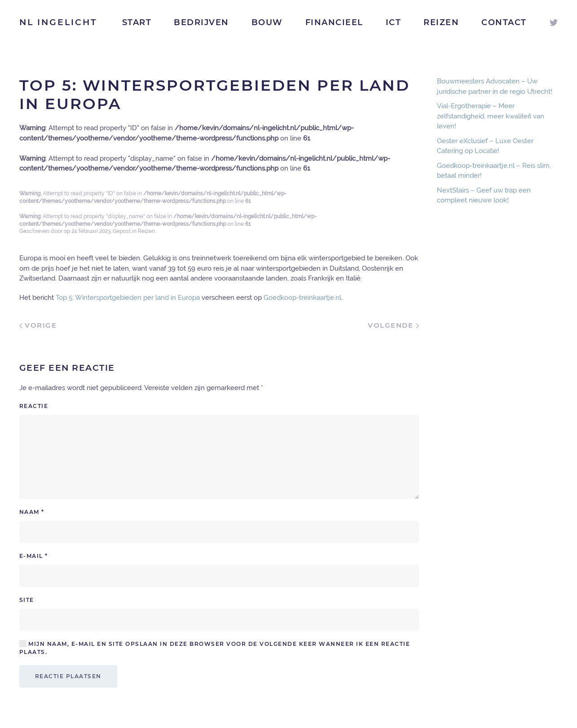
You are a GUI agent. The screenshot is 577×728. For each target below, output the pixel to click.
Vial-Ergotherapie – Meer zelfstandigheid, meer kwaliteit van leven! (491, 116)
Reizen (441, 22)
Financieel (334, 22)
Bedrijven (201, 22)
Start (137, 22)
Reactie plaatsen (68, 676)
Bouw (267, 22)
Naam (32, 512)
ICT (394, 22)
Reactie (34, 406)
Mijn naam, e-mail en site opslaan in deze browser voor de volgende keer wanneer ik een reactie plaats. (215, 648)
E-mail (34, 556)
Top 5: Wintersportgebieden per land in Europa (128, 298)
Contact (504, 22)
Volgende (393, 325)
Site (27, 600)
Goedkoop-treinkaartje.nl (302, 298)
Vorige (38, 325)
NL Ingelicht (58, 22)
